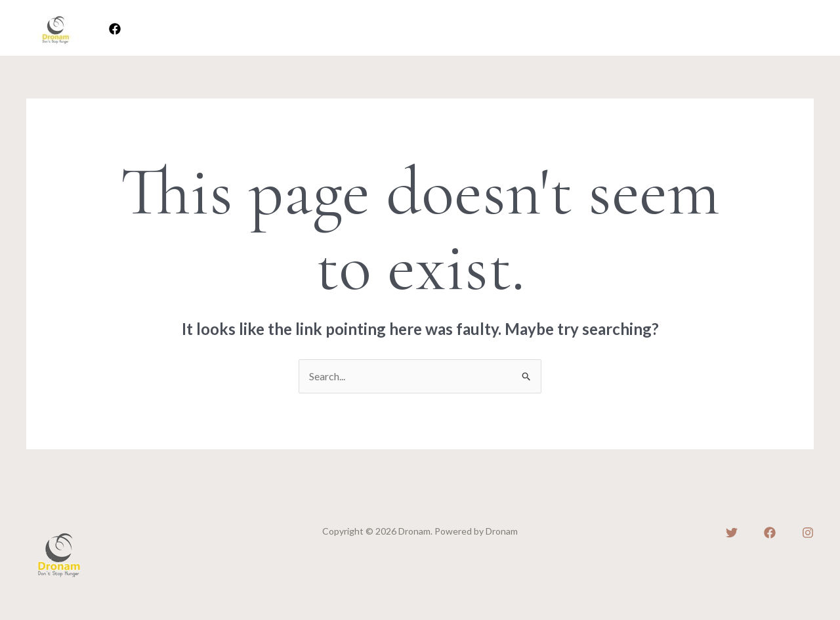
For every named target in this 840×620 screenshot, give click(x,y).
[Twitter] (732, 533)
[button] (768, 28)
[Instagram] (808, 533)
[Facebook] (115, 29)
